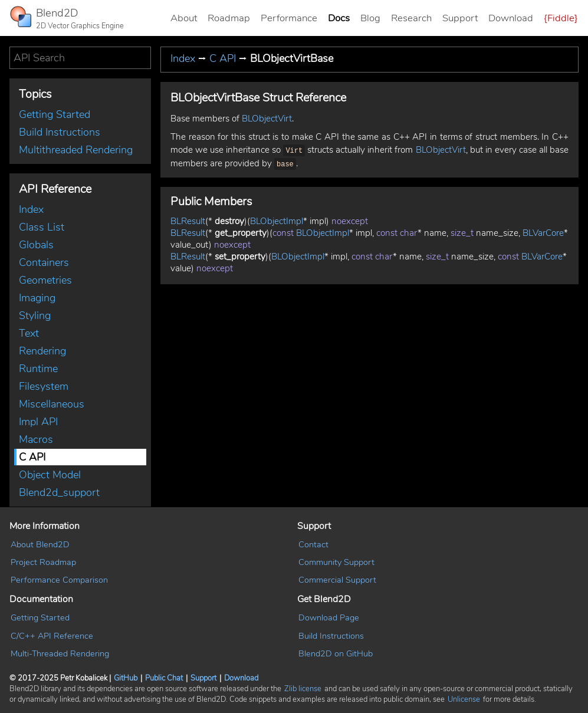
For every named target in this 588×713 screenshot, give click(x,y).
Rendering (42, 351)
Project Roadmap (43, 562)
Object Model (50, 475)
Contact (313, 544)
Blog (370, 18)
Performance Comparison (59, 580)
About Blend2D (40, 544)
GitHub (126, 678)
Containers (44, 262)
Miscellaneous (52, 404)
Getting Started (55, 114)
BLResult (188, 219)
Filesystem (44, 386)
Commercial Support (337, 580)
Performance (289, 18)
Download (511, 18)
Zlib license (303, 689)
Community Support (336, 562)
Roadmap (229, 18)
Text (29, 333)
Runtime (38, 369)
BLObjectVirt (267, 119)
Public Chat (164, 678)
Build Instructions (60, 132)
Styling (35, 316)
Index (31, 209)
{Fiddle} (561, 18)
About (184, 18)
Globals (36, 245)
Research (411, 18)
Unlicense (464, 699)
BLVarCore (543, 231)
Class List (42, 227)
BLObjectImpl (277, 219)
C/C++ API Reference (52, 636)
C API (32, 457)
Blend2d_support (59, 492)
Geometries (45, 280)
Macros (36, 439)
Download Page (329, 617)
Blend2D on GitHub (336, 653)
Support (460, 18)
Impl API (38, 422)
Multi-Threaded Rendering (60, 653)
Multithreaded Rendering (76, 150)
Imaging (37, 298)
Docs (339, 18)
